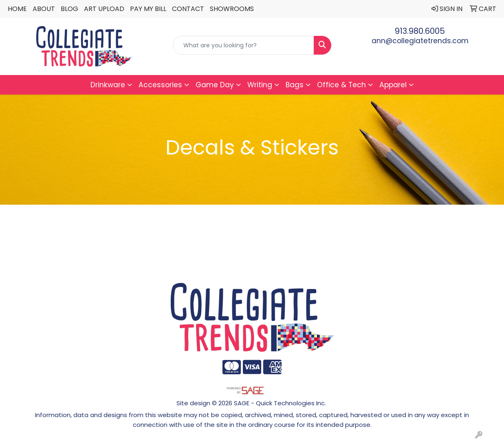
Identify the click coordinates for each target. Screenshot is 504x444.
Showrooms (232, 9)
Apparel (393, 85)
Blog (69, 9)
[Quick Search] (243, 45)
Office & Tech (341, 85)
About (44, 9)
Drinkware (108, 85)
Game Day (215, 85)
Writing (260, 85)
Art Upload (104, 9)
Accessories (160, 85)
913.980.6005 (420, 31)
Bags (295, 85)
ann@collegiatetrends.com (420, 41)
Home (17, 9)
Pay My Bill (148, 9)
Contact (188, 9)
